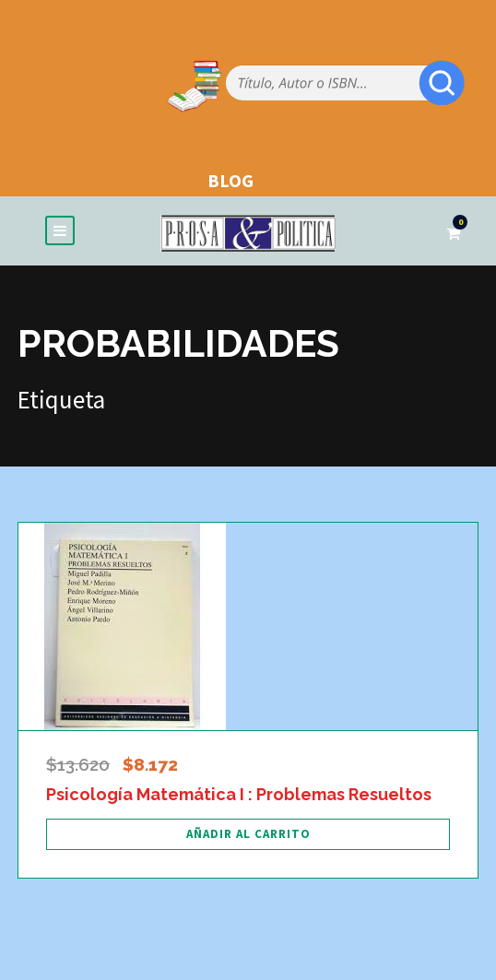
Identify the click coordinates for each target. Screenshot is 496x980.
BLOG (230, 180)
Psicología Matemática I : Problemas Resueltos (239, 794)
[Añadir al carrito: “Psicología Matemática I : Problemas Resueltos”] (248, 834)
